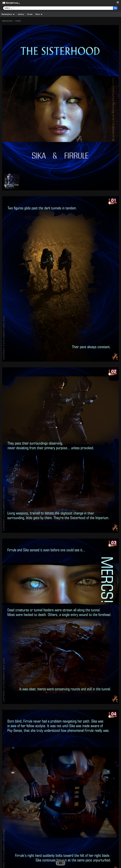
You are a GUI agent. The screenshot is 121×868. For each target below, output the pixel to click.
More (39, 14)
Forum (30, 14)
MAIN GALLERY (7, 21)
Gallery (21, 14)
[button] (118, 3)
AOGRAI (18, 21)
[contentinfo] (9, 8)
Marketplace (8, 14)
